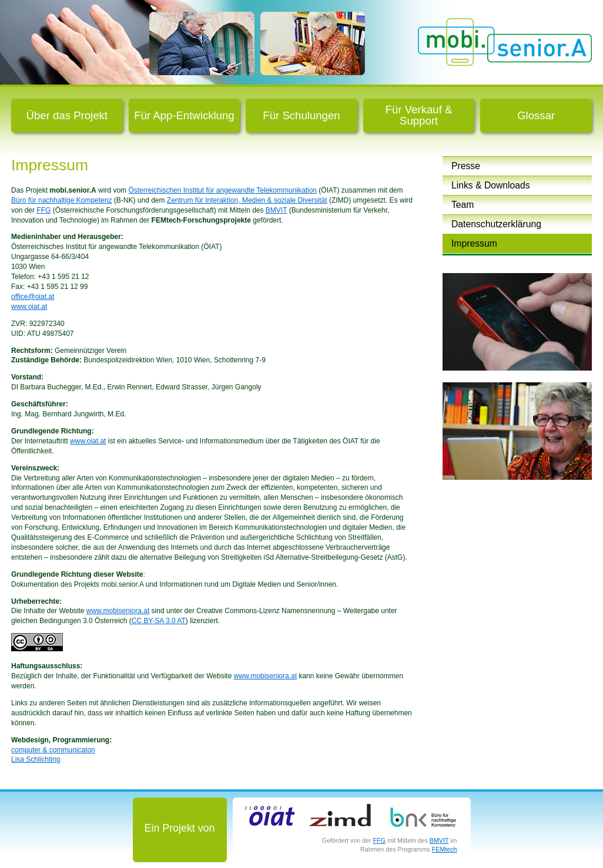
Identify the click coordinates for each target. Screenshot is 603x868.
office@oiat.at (33, 297)
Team (463, 205)
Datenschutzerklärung (496, 224)
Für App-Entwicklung (184, 115)
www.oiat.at (29, 307)
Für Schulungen (301, 115)
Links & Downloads (491, 185)
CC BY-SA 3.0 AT (159, 621)
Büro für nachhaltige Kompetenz (61, 200)
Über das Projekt (67, 115)
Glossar (536, 115)
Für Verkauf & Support (419, 115)
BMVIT (276, 210)
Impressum (474, 243)
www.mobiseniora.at (118, 611)
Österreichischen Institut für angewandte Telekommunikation (222, 190)
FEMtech (445, 849)
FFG (43, 210)
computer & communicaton (53, 750)
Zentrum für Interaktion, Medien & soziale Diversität (247, 200)
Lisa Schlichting (36, 759)
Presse (466, 166)
